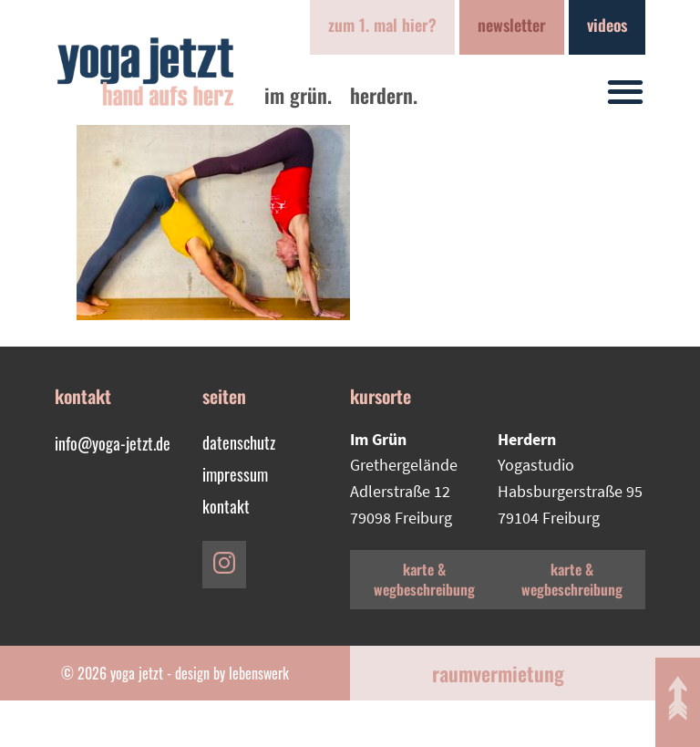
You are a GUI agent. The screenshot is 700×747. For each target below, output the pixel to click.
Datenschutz (239, 442)
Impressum (235, 474)
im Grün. (298, 95)
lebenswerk (259, 673)
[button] (626, 92)
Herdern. (384, 95)
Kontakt (226, 506)
